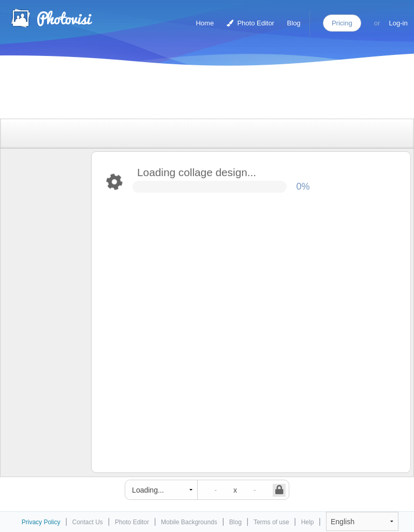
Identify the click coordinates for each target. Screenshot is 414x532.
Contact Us (88, 522)
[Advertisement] (196, 95)
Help (308, 522)
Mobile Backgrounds (189, 522)
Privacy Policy (41, 522)
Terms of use (271, 522)
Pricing (342, 23)
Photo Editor (250, 23)
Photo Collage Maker (51, 18)
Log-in (398, 23)
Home (205, 23)
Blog (294, 23)
